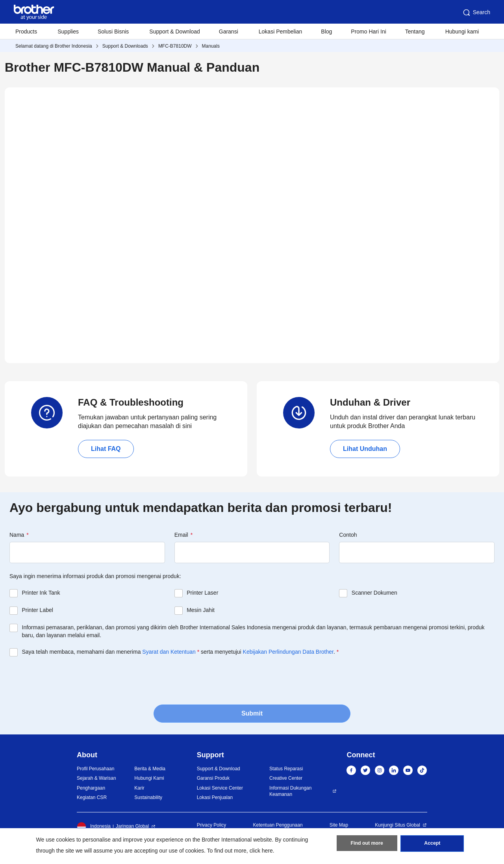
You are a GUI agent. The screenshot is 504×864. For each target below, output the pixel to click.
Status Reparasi (286, 769)
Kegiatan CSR (92, 797)
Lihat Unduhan (365, 449)
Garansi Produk (213, 778)
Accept (432, 845)
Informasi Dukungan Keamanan (290, 791)
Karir (139, 788)
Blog (326, 32)
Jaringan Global (132, 826)
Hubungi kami (462, 32)
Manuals (211, 46)
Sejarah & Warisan (96, 778)
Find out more (367, 845)
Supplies (68, 32)
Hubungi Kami (149, 778)
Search (476, 13)
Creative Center (286, 778)
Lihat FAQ (106, 449)
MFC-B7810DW (175, 46)
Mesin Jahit (201, 610)
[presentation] (69, 680)
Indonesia (94, 827)
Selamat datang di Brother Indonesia (54, 46)
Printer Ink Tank (41, 593)
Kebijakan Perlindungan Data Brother (288, 652)
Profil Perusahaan (95, 769)
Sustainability (148, 797)
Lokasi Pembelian (281, 32)
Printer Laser (202, 593)
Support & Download (174, 32)
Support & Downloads (125, 46)
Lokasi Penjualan (215, 797)
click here (261, 851)
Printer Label (38, 610)
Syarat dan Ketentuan (169, 652)
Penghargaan (91, 788)
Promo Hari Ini (368, 32)
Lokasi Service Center (220, 788)
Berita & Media (150, 769)
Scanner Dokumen (374, 593)
